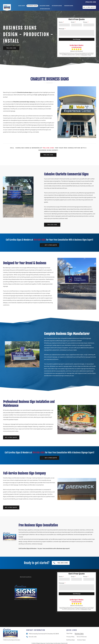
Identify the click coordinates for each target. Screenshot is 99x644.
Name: (61, 22)
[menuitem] (22, 6)
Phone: (85, 22)
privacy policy (84, 55)
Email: (73, 22)
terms (90, 55)
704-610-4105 (48, 148)
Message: (62, 29)
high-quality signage (41, 95)
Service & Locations (26, 577)
